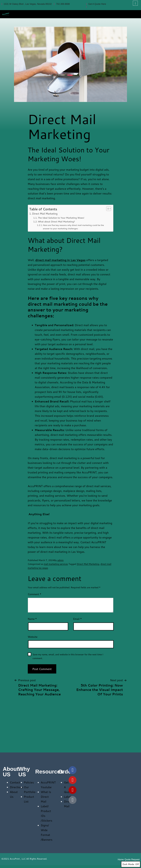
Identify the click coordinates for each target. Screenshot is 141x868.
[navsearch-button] (135, 3)
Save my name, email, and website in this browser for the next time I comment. (68, 656)
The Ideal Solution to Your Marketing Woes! (61, 218)
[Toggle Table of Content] (107, 209)
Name (32, 619)
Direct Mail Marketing (45, 214)
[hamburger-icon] (136, 13)
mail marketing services (56, 564)
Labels (68, 797)
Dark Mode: (131, 864)
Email (77, 619)
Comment (35, 594)
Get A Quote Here (96, 4)
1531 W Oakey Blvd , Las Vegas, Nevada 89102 (27, 4)
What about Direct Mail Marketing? (56, 221)
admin (60, 560)
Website (33, 637)
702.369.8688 (62, 4)
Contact (15, 782)
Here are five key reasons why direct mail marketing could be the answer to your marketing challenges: (73, 227)
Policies (29, 782)
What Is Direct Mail (46, 797)
